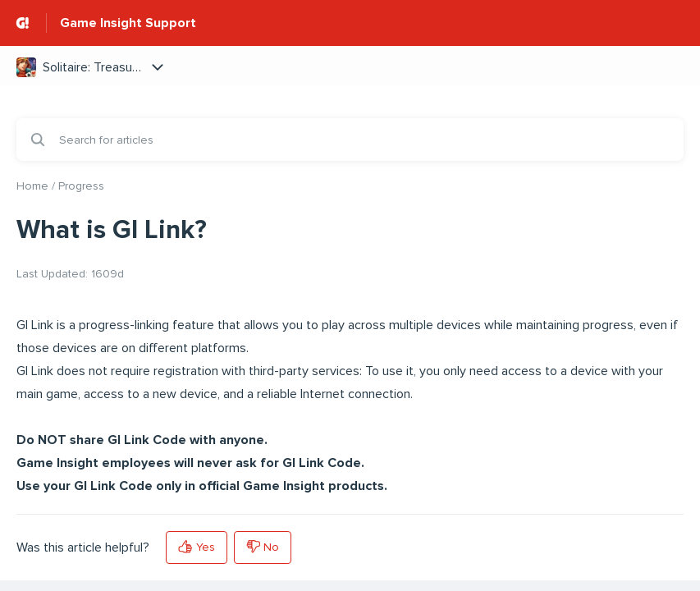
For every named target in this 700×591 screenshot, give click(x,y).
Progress (81, 186)
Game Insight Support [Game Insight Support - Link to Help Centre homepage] (128, 23)
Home (32, 186)
